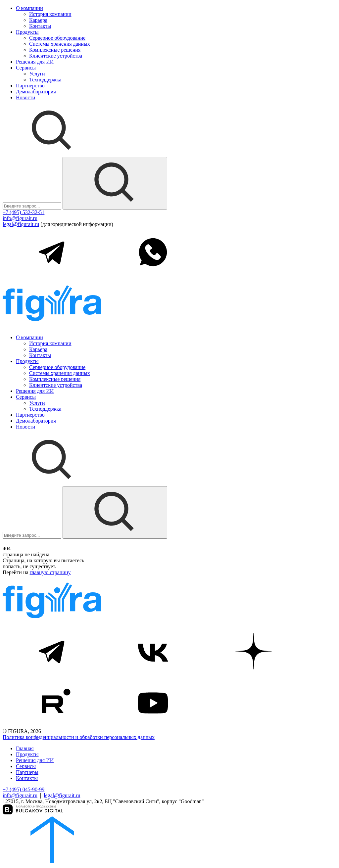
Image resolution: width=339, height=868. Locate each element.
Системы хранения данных (60, 44)
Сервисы (26, 68)
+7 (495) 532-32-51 (24, 212)
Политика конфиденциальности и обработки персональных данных (79, 737)
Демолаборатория (36, 91)
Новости (25, 97)
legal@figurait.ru (21, 224)
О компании (29, 8)
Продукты (27, 32)
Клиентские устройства (56, 56)
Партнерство (30, 86)
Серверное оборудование (57, 38)
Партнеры (27, 772)
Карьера (38, 20)
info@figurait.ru (20, 218)
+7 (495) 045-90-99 (24, 789)
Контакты (40, 26)
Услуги (37, 74)
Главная (25, 748)
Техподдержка (45, 80)
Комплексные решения (55, 50)
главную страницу (50, 572)
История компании (50, 14)
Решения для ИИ (35, 62)
